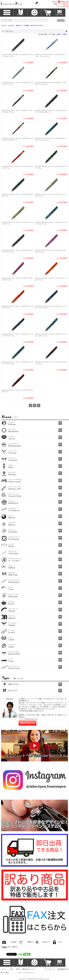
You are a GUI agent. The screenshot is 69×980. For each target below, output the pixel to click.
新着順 (65, 34)
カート (48, 15)
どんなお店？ (14, 942)
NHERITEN (12, 4)
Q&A (11, 969)
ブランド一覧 (7, 15)
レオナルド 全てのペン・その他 (18, 26)
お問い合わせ (60, 15)
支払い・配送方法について (26, 969)
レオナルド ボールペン (37, 26)
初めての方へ (21, 15)
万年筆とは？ (30, 942)
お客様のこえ (34, 15)
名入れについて (46, 942)
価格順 (59, 34)
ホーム (4, 26)
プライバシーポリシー (26, 973)
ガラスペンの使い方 (12, 947)
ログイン (60, 942)
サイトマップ (50, 969)
